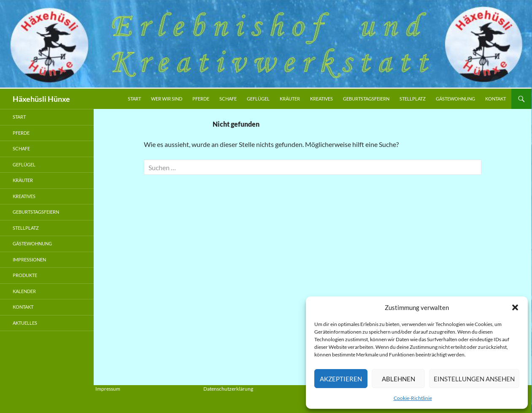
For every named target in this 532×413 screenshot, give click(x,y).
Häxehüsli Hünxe (41, 99)
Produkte (25, 275)
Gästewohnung (455, 99)
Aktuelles (25, 323)
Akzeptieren (341, 379)
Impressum (108, 389)
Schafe (228, 99)
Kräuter (290, 99)
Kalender (24, 291)
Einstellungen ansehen (474, 379)
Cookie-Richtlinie (413, 398)
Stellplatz (413, 99)
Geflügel (258, 99)
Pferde (201, 99)
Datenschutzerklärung (228, 389)
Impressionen (29, 259)
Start (134, 99)
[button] (515, 307)
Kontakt (496, 99)
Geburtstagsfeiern (366, 99)
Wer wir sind (167, 99)
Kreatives (321, 99)
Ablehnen (398, 379)
